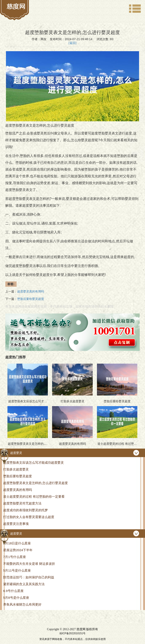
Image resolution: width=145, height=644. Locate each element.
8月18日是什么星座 (17, 543)
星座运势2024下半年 (18, 550)
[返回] (72, 43)
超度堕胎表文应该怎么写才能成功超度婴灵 (33, 463)
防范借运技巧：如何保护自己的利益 (29, 577)
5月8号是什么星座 (16, 598)
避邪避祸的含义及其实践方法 (24, 584)
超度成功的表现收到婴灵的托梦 (26, 510)
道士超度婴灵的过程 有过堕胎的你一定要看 (34, 496)
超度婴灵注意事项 (16, 524)
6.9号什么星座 (13, 591)
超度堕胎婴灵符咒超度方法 (22, 503)
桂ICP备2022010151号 (73, 633)
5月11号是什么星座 (17, 570)
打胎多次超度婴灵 (16, 469)
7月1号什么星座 (15, 557)
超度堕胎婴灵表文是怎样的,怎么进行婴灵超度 (36, 483)
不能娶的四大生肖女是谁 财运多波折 (29, 564)
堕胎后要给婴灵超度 (18, 476)
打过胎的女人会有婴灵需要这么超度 (29, 517)
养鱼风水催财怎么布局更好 (22, 604)
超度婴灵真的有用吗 (18, 490)
